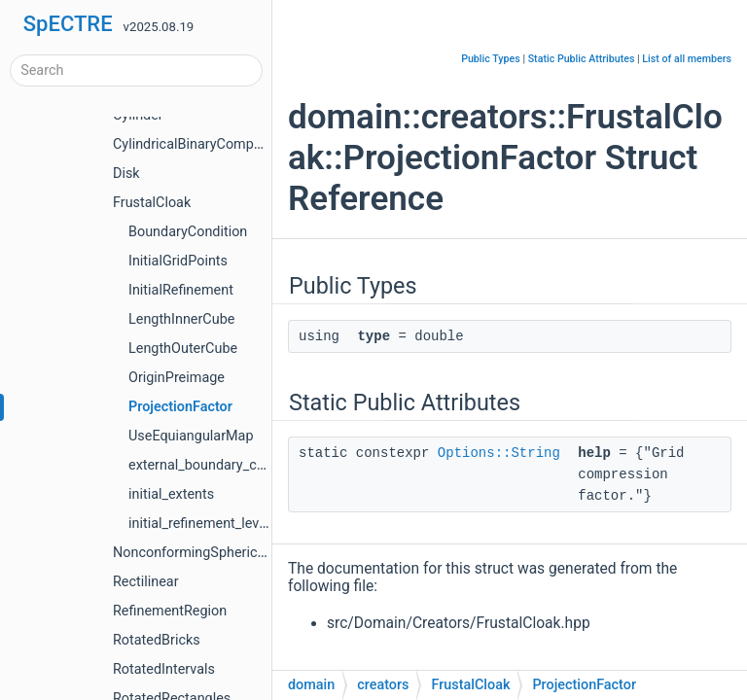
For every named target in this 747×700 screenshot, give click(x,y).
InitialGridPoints (178, 261)
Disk (126, 174)
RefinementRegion (170, 611)
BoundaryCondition (188, 232)
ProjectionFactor (180, 407)
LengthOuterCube (183, 349)
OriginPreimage (177, 378)
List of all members (687, 59)
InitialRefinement (181, 290)
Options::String (499, 453)
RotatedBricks (157, 640)
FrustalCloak (152, 203)
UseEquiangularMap (191, 436)
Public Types (491, 59)
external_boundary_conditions (221, 465)
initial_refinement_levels (203, 524)
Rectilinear (146, 582)
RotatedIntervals (164, 669)
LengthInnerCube (181, 319)
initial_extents (171, 494)
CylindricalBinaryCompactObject (213, 144)
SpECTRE (68, 24)
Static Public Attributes (582, 59)
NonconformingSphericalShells (209, 553)
